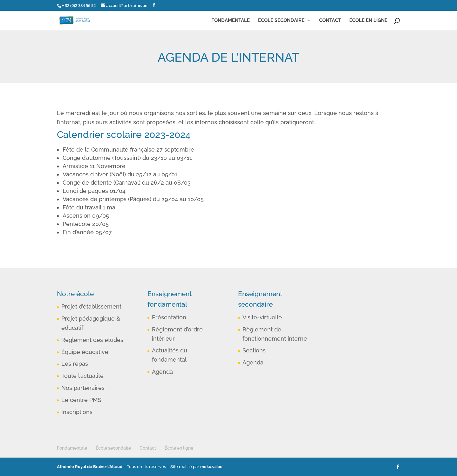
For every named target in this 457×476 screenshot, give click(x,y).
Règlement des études (92, 340)
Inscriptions (77, 412)
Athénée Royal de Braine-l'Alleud (90, 467)
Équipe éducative (85, 352)
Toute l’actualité (82, 376)
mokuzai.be (211, 467)
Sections (254, 350)
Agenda (162, 372)
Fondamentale (231, 21)
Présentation (169, 317)
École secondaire (281, 21)
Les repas (75, 364)
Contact (330, 21)
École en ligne (368, 21)
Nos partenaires (83, 388)
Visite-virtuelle (262, 317)
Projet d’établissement (91, 306)
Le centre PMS (81, 400)
